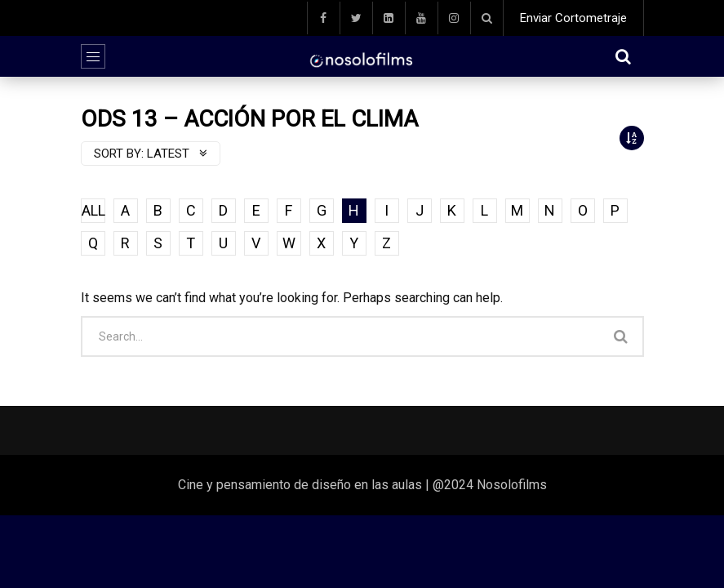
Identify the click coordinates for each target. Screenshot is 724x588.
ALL (93, 210)
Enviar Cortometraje (573, 18)
